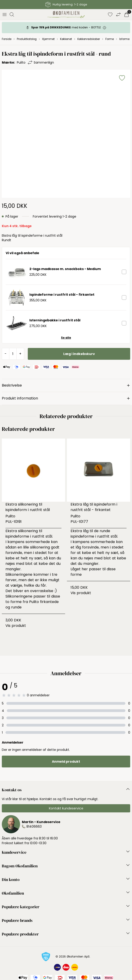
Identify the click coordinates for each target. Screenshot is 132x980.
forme (76, 574)
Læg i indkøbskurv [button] (79, 354)
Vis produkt (16, 626)
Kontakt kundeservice (66, 808)
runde (16, 607)
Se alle (66, 338)
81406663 (34, 826)
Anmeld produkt (66, 762)
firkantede (49, 602)
